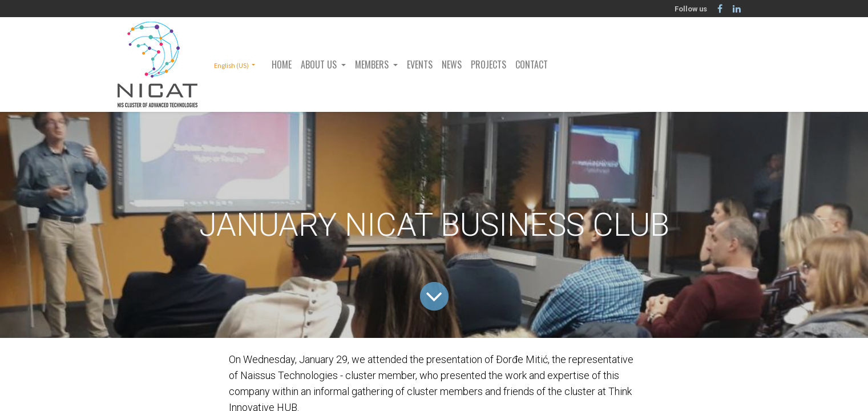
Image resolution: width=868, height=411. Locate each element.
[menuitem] (282, 65)
